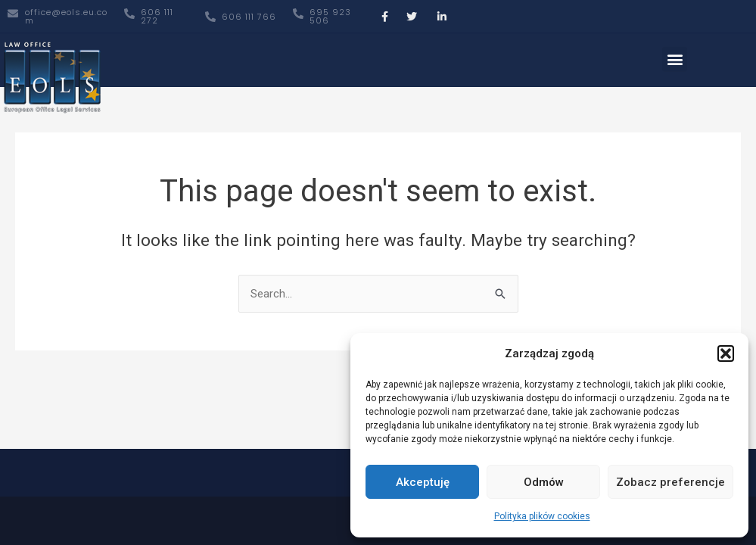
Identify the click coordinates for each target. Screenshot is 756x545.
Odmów (544, 482)
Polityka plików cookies (542, 516)
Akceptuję (423, 482)
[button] (726, 353)
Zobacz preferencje (670, 482)
